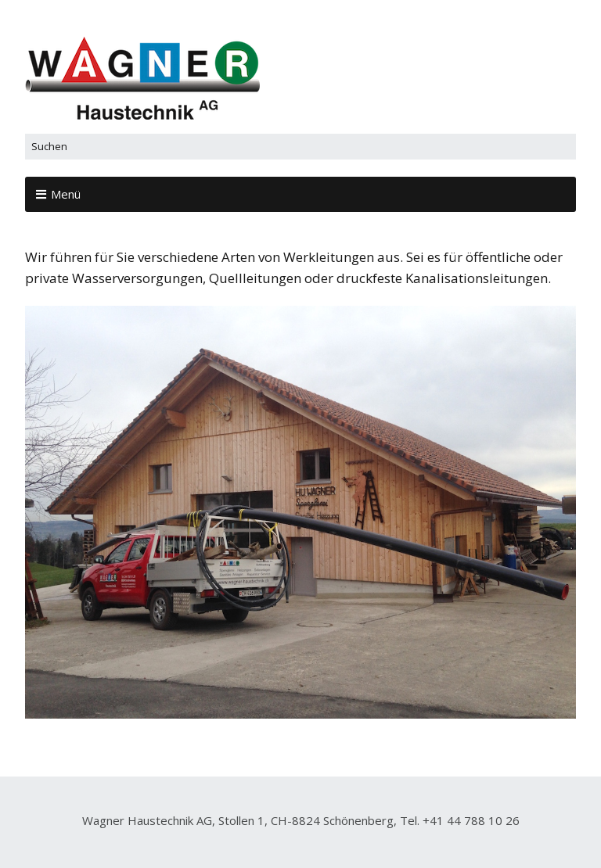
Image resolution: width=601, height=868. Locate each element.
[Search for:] (300, 147)
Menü (66, 194)
